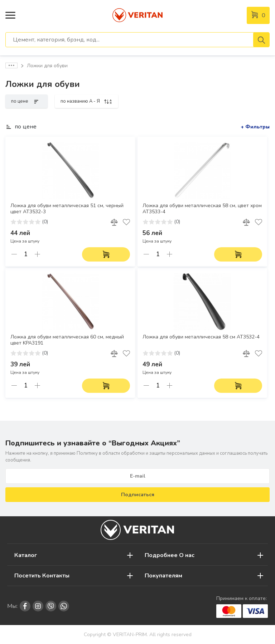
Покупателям (163, 576)
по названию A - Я (86, 101)
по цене (26, 101)
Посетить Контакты (42, 576)
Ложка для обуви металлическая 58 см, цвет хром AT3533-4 (202, 209)
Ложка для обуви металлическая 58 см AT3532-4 (201, 337)
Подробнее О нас (170, 555)
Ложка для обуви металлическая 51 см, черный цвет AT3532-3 (67, 209)
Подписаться (138, 495)
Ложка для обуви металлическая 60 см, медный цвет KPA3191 (67, 340)
